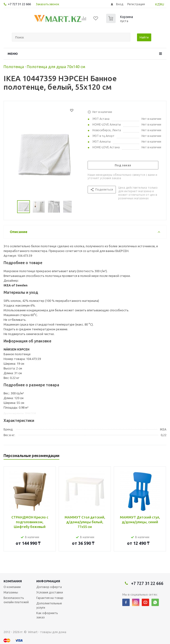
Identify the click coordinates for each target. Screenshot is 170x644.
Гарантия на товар (50, 598)
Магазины (11, 592)
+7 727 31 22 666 (19, 4)
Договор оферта (49, 587)
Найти (144, 37)
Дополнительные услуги (49, 605)
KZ (157, 4)
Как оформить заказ (47, 615)
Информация (48, 581)
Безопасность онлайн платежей (16, 600)
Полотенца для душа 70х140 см (56, 67)
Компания (13, 581)
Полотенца (14, 67)
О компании (12, 587)
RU (162, 4)
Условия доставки (50, 592)
